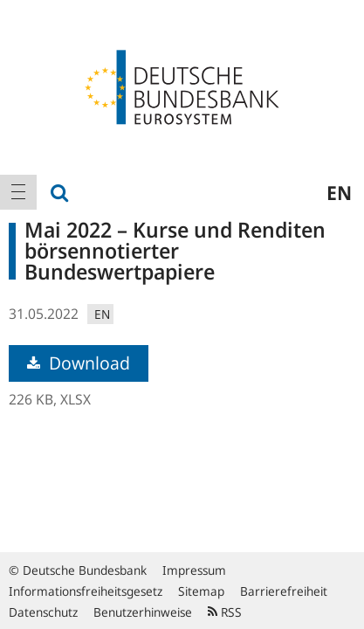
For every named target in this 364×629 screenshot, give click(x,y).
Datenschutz (43, 612)
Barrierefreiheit (284, 591)
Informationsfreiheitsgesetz (86, 591)
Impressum (194, 570)
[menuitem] (18, 192)
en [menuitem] (339, 192)
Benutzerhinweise (143, 612)
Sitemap (201, 591)
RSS (225, 612)
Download (79, 363)
